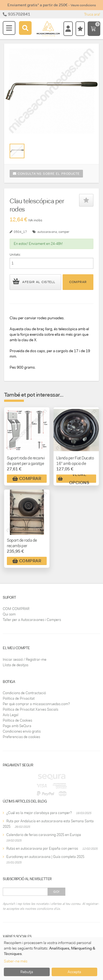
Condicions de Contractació (24, 693)
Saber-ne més (16, 961)
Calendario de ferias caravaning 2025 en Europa (44, 835)
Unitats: (15, 255)
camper (64, 232)
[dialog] (51, 959)
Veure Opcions (74, 479)
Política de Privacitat (19, 698)
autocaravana (47, 232)
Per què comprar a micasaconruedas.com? (36, 704)
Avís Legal (11, 715)
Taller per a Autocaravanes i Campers (32, 620)
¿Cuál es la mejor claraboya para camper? (39, 813)
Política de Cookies (17, 720)
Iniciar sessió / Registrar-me (25, 660)
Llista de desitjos (16, 665)
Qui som (9, 614)
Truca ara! (92, 14)
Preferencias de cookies (21, 737)
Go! (56, 892)
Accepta (74, 972)
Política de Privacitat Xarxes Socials (30, 709)
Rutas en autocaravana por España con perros (42, 848)
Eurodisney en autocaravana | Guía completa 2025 (45, 857)
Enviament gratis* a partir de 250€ (52, 5)
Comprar (78, 282)
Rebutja (27, 972)
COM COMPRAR (16, 609)
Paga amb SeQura (17, 726)
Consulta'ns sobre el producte (46, 174)
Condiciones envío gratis (22, 731)
